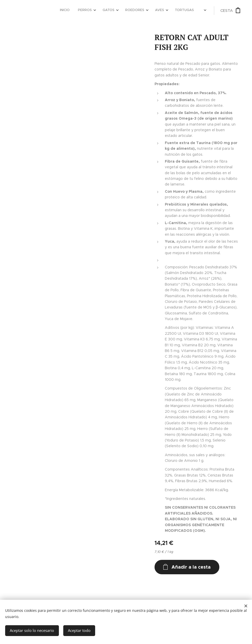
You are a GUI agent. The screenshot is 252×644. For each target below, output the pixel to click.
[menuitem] (130, 11)
